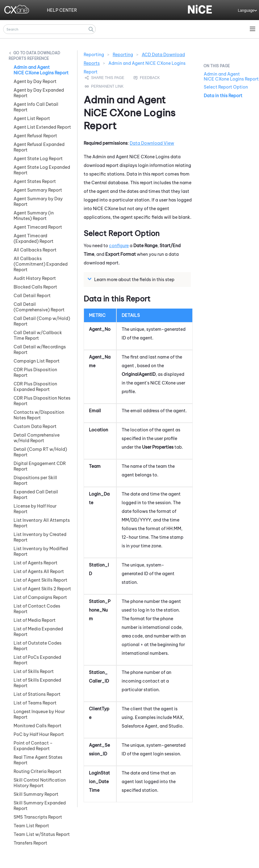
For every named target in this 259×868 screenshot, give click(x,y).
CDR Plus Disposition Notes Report (42, 401)
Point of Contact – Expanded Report (33, 746)
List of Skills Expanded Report (37, 683)
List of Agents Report (36, 563)
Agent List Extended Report (42, 127)
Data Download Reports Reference (34, 56)
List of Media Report (35, 620)
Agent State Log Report (38, 159)
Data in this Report (223, 96)
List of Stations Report (37, 694)
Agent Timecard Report (38, 227)
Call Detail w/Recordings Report (40, 350)
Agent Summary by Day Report (38, 201)
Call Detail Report (32, 296)
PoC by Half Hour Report (39, 734)
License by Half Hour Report (35, 509)
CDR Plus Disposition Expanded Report (35, 387)
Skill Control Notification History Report (40, 783)
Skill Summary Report (36, 794)
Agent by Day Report (35, 81)
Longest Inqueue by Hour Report (39, 714)
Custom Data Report (35, 426)
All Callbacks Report (35, 250)
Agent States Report (35, 181)
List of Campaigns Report (40, 597)
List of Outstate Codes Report (38, 646)
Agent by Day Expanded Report (39, 93)
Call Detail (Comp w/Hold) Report (42, 321)
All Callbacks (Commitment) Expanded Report (41, 264)
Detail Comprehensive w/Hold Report (37, 438)
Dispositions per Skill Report (35, 480)
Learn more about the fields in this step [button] (132, 279)
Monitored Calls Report (38, 726)
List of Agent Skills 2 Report (42, 589)
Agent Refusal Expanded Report (39, 147)
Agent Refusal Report (35, 136)
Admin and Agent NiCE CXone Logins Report (41, 70)
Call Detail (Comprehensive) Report (39, 307)
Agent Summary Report (38, 190)
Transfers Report (30, 843)
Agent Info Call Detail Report (36, 107)
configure (119, 246)
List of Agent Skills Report (40, 580)
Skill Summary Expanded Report (40, 806)
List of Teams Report (35, 703)
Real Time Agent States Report (38, 760)
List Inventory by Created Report (40, 537)
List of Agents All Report (39, 571)
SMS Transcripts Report (38, 817)
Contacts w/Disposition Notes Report (39, 415)
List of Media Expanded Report (38, 632)
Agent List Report (32, 118)
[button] (91, 29)
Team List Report (31, 826)
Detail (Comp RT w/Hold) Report (40, 452)
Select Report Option (226, 87)
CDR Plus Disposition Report (35, 372)
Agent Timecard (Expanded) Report (33, 239)
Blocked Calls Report (35, 287)
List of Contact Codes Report (37, 609)
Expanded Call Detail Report (36, 495)
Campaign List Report (37, 361)
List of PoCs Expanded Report (37, 660)
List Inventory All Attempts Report (42, 523)
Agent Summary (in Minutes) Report (34, 216)
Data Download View (152, 143)
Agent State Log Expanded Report (42, 170)
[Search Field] (49, 29)
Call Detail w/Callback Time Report (38, 335)
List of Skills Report (34, 671)
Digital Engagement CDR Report (40, 466)
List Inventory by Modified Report (41, 551)
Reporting (123, 55)
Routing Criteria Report (38, 771)
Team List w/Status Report (42, 834)
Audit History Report (35, 278)
